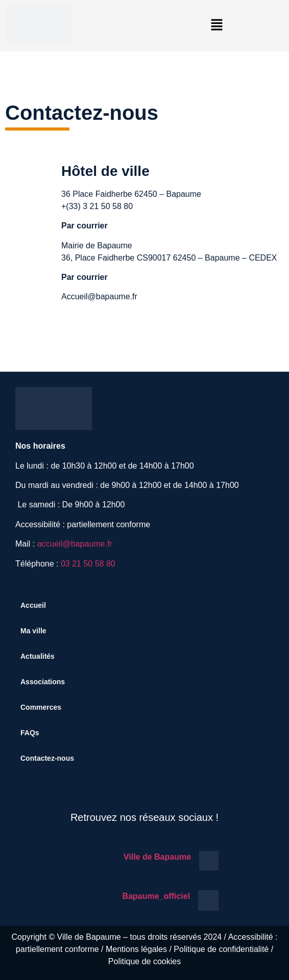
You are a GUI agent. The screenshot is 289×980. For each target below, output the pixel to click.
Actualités (38, 656)
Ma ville (33, 631)
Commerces (41, 707)
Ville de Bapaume (157, 857)
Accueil (33, 605)
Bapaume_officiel (156, 896)
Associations (43, 682)
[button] (216, 25)
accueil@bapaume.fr (75, 544)
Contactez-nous (47, 758)
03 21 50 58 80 (88, 564)
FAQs (30, 733)
